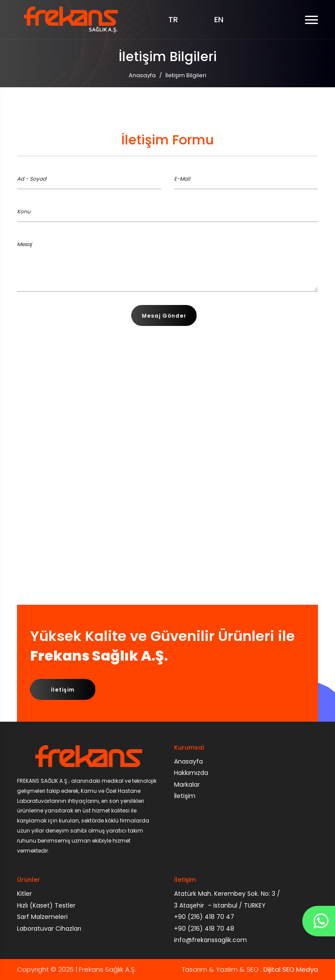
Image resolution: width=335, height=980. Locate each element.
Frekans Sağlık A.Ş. (108, 969)
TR (173, 20)
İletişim (63, 690)
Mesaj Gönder (164, 316)
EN (219, 20)
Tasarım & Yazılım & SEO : (250, 969)
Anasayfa (142, 75)
